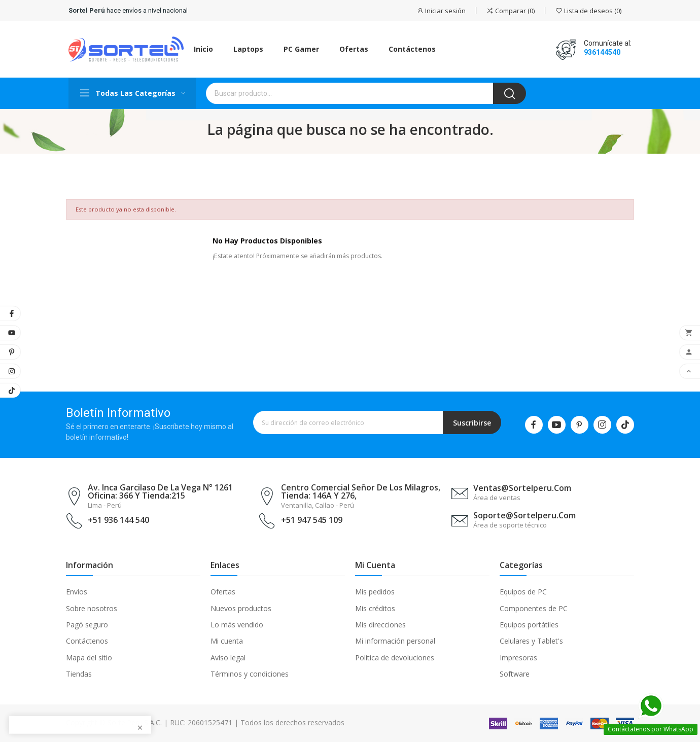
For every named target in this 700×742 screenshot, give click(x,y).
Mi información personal (395, 641)
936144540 (602, 52)
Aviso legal (228, 658)
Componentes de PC (534, 608)
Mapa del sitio (89, 658)
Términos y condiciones (250, 674)
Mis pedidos (375, 592)
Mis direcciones (380, 625)
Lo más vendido (237, 625)
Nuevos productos (241, 608)
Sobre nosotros (92, 608)
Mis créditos (375, 608)
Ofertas (223, 592)
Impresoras (518, 658)
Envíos (77, 592)
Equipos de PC (523, 592)
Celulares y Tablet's (531, 641)
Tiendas (79, 674)
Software (515, 674)
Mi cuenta (227, 641)
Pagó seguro (87, 625)
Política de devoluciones (395, 658)
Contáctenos (87, 641)
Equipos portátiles (529, 625)
